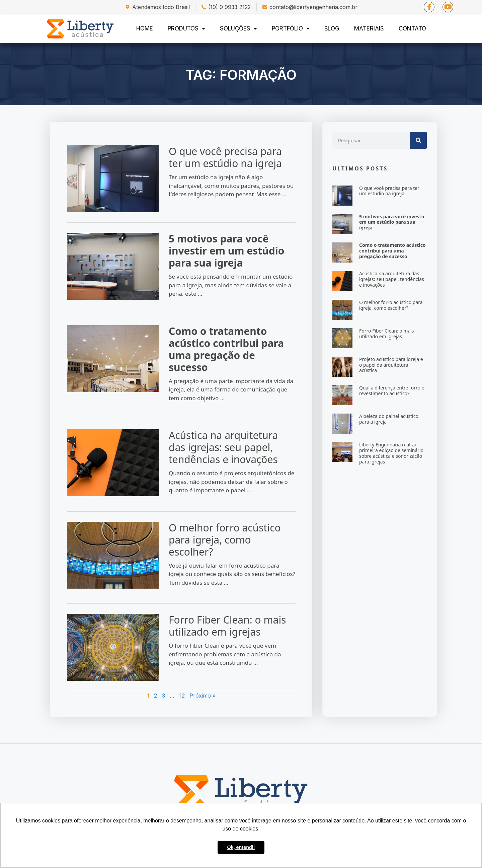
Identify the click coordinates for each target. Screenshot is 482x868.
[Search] (418, 140)
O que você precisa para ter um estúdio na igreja (225, 157)
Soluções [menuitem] (238, 28)
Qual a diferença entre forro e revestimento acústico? (392, 390)
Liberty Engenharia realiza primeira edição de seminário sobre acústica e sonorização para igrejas (391, 453)
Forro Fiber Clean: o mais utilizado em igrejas (227, 626)
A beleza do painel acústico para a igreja (389, 419)
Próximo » (203, 696)
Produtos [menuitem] (186, 28)
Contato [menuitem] (412, 28)
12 (182, 696)
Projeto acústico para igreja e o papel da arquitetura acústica (391, 365)
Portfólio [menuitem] (291, 28)
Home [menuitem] (145, 28)
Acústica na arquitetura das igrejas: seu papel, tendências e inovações (223, 447)
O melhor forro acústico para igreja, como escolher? (225, 540)
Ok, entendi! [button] (241, 847)
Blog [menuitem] (332, 28)
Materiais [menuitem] (369, 28)
